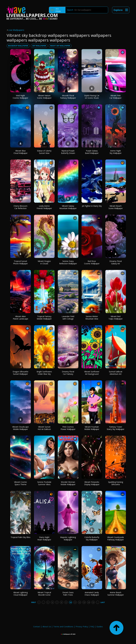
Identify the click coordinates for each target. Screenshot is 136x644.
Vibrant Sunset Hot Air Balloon (44, 428)
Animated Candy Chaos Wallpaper (92, 594)
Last (103, 602)
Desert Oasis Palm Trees (68, 594)
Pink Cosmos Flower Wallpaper (68, 428)
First (34, 602)
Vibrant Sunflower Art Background (92, 373)
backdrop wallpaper (18, 46)
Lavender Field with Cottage (68, 318)
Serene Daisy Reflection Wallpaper (68, 262)
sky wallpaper (39, 46)
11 (75, 602)
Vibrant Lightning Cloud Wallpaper (20, 594)
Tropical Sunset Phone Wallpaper (20, 262)
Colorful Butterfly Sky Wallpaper (92, 538)
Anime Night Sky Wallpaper (116, 152)
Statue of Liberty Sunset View (44, 152)
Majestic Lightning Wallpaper (68, 538)
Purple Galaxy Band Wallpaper (92, 152)
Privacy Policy (82, 626)
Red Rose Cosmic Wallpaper (92, 262)
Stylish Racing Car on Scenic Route (92, 97)
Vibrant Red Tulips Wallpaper (116, 318)
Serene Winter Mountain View (92, 318)
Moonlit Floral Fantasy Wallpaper (68, 97)
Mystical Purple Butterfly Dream (68, 152)
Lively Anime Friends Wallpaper (44, 207)
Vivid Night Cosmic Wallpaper (20, 97)
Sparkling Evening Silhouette (116, 483)
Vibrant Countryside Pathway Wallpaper (116, 538)
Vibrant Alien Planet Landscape (21, 318)
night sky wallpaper (60, 46)
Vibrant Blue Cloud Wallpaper (21, 152)
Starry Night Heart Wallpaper (44, 538)
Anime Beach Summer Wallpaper (116, 594)
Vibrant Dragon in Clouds (44, 262)
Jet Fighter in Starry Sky (92, 206)
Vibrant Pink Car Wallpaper (116, 97)
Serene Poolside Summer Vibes (44, 483)
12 (80, 602)
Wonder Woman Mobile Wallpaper (68, 483)
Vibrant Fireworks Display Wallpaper (92, 483)
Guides (100, 626)
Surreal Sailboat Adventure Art (116, 373)
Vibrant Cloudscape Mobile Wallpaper (20, 428)
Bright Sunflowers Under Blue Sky (44, 373)
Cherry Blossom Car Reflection (20, 207)
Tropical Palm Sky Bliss (21, 537)
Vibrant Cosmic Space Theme (21, 483)
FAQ (92, 626)
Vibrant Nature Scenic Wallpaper (44, 97)
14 (89, 602)
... (43, 602)
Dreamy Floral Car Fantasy (68, 373)
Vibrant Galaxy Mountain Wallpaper (68, 207)
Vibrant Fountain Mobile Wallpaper (92, 428)
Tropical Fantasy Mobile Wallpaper (44, 318)
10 (71, 602)
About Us (47, 626)
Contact (37, 626)
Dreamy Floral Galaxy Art (116, 262)
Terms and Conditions (63, 626)
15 (93, 602)
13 (84, 602)
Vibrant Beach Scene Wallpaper (116, 207)
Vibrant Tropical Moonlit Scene (44, 594)
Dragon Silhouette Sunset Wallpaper (20, 373)
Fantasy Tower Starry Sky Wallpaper (116, 428)
